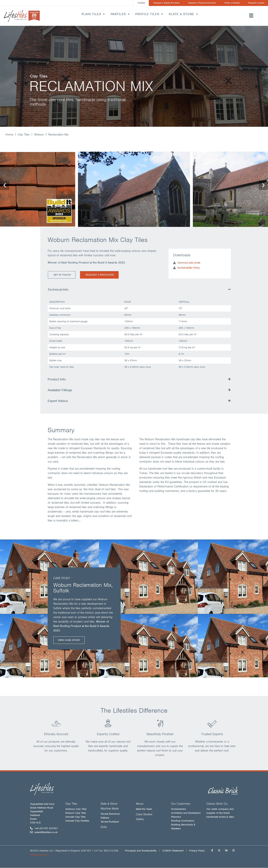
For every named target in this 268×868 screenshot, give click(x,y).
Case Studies (144, 814)
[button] (251, 16)
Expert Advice (58, 401)
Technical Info (58, 290)
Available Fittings (60, 390)
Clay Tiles (24, 135)
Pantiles (120, 14)
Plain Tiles (93, 14)
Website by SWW (40, 855)
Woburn (39, 135)
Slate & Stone (183, 14)
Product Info (57, 380)
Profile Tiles (149, 14)
